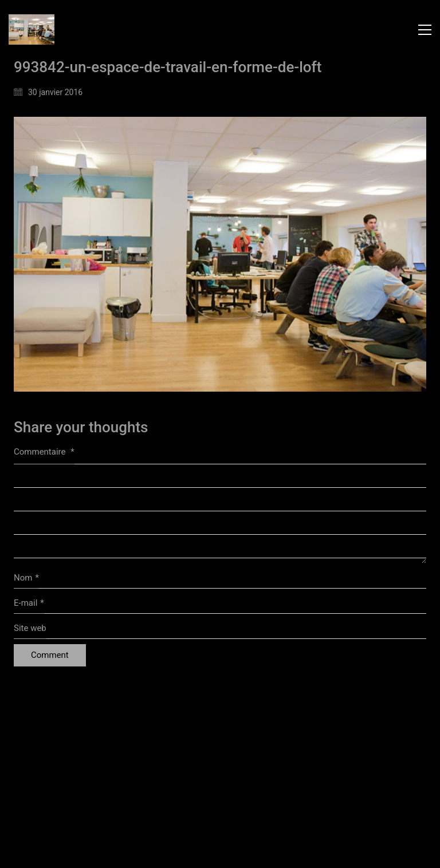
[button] (425, 30)
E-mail (29, 603)
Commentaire (44, 452)
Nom (26, 578)
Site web (30, 628)
